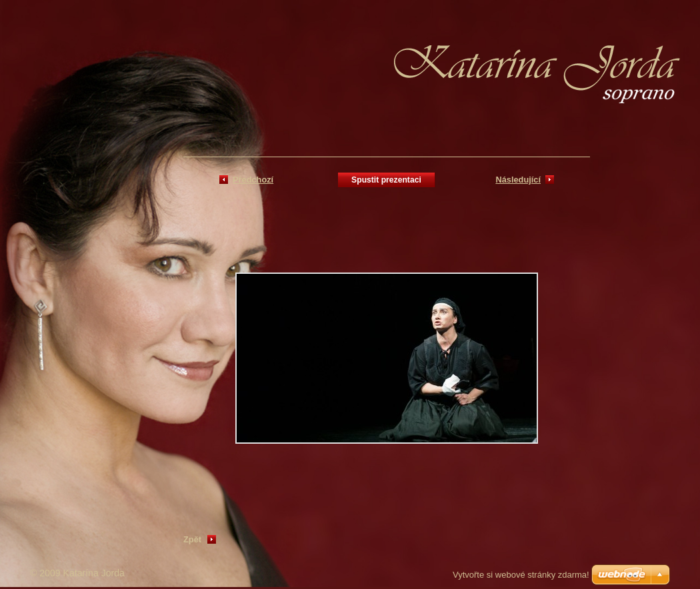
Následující (518, 180)
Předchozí (253, 180)
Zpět (192, 539)
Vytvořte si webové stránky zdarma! (521, 575)
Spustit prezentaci (386, 180)
